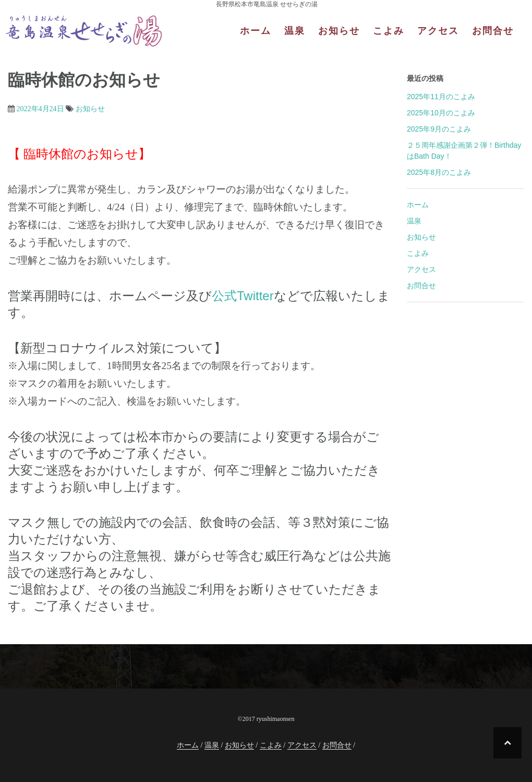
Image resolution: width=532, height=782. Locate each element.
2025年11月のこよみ (441, 97)
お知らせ (339, 31)
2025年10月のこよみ (441, 113)
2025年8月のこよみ (439, 172)
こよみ (389, 31)
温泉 (295, 31)
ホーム (256, 31)
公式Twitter (243, 296)
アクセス (438, 31)
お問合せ (493, 31)
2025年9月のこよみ (439, 129)
